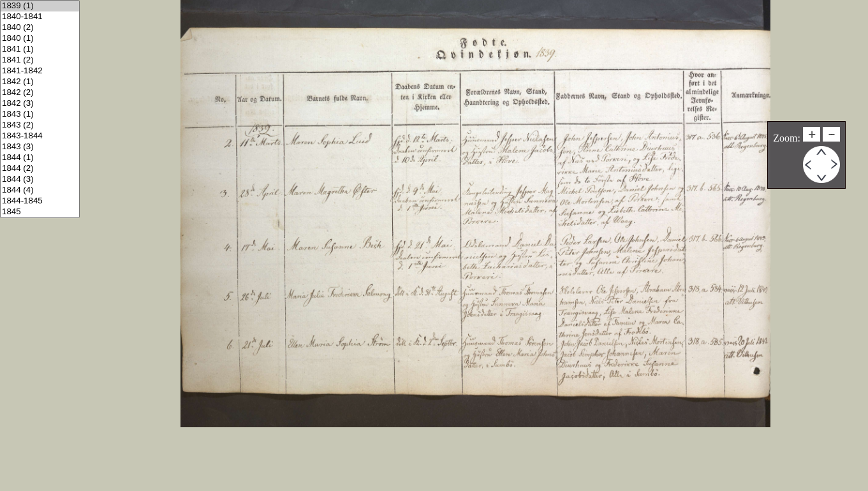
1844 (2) (40, 169)
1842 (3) (40, 104)
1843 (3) (40, 147)
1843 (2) (40, 125)
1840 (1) (40, 39)
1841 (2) (40, 60)
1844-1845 (40, 201)
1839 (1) (40, 6)
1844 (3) (40, 180)
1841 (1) (40, 49)
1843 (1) (40, 114)
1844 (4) (40, 190)
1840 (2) (40, 28)
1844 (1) (40, 158)
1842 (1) (40, 82)
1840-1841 (40, 17)
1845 (40, 212)
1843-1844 (40, 136)
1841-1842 (40, 71)
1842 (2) (40, 93)
